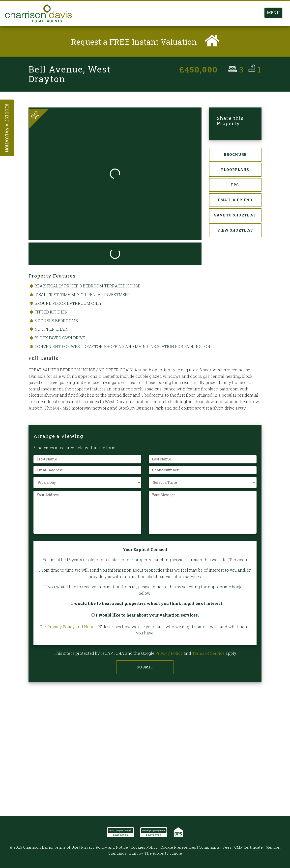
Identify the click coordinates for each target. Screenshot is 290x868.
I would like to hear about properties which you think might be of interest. (145, 604)
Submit (145, 667)
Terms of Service (208, 653)
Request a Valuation (7, 128)
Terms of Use (66, 847)
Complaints (209, 847)
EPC (235, 185)
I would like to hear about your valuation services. (145, 615)
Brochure (235, 155)
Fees (227, 847)
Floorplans (235, 170)
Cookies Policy (144, 847)
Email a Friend (235, 200)
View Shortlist (235, 230)
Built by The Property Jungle (156, 853)
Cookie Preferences (178, 847)
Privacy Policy (169, 653)
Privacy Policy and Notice (72, 627)
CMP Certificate (248, 847)
